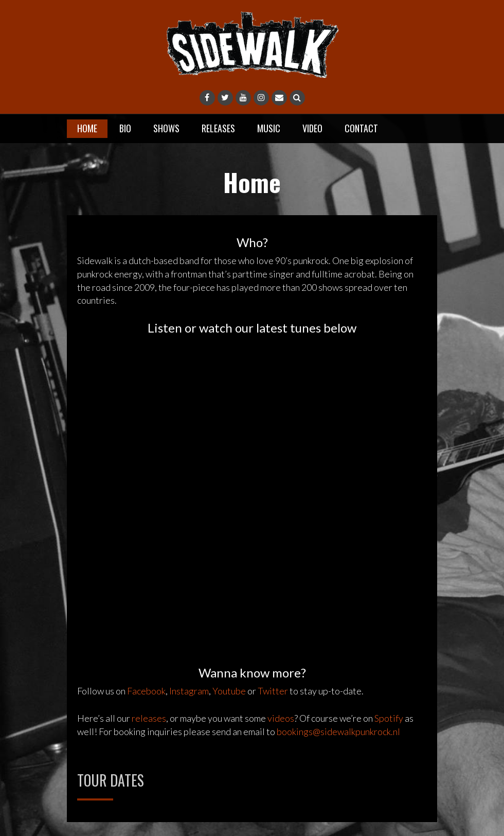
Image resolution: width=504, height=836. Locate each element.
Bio (125, 128)
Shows (166, 128)
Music (269, 128)
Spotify (389, 718)
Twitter (273, 691)
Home (87, 128)
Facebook (146, 691)
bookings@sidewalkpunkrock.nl (338, 731)
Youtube (229, 691)
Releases (218, 128)
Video (312, 128)
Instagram (189, 691)
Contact (361, 128)
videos (281, 718)
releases (149, 718)
